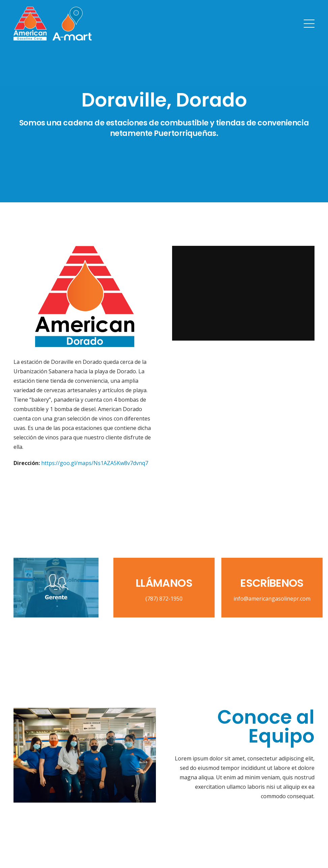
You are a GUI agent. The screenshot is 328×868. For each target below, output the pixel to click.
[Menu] (309, 24)
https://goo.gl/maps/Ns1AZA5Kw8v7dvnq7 (95, 463)
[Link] (53, 24)
